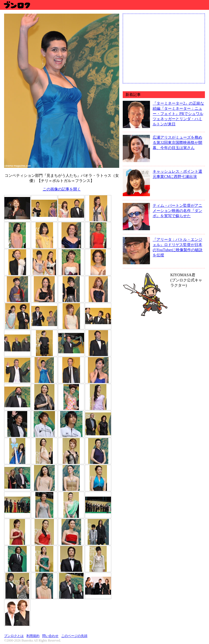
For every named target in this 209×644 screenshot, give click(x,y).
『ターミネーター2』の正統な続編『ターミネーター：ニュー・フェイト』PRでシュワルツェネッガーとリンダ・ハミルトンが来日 (178, 114)
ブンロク (17, 5)
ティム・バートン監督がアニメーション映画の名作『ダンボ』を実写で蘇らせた (177, 211)
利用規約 (33, 636)
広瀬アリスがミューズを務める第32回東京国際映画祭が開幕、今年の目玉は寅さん (177, 142)
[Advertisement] (164, 48)
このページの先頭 (74, 636)
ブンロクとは (14, 636)
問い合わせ (50, 636)
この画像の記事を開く (62, 189)
